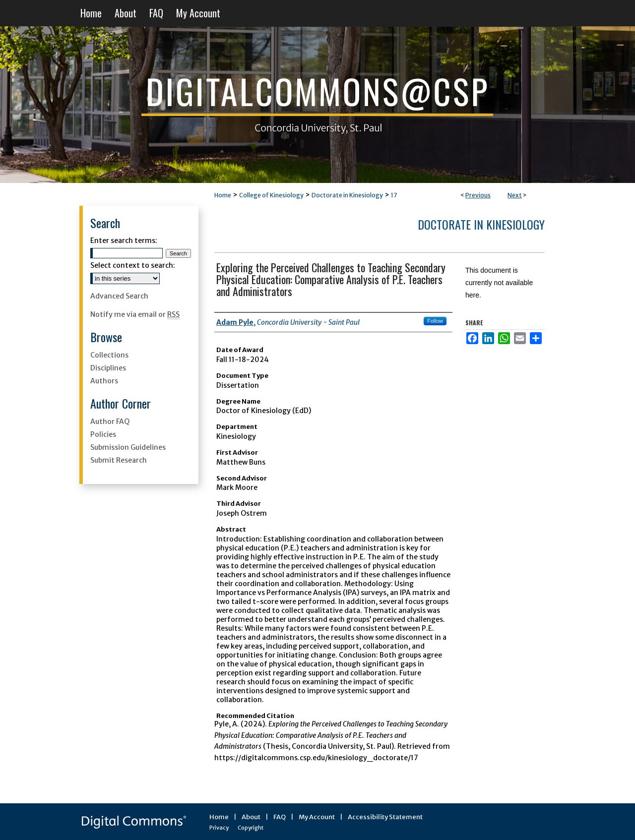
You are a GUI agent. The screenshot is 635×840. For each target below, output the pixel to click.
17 (394, 195)
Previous (478, 195)
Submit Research (119, 460)
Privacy (219, 828)
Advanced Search (119, 296)
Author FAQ (110, 421)
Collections (109, 355)
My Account (317, 817)
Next (515, 195)
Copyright (251, 828)
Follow (435, 321)
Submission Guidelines (128, 447)
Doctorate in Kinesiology (347, 195)
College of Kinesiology (271, 195)
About (251, 817)
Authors (104, 381)
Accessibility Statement (385, 817)
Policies (103, 434)
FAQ (280, 817)
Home (223, 195)
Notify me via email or (135, 314)
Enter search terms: (124, 240)
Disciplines (108, 368)
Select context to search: (133, 265)
